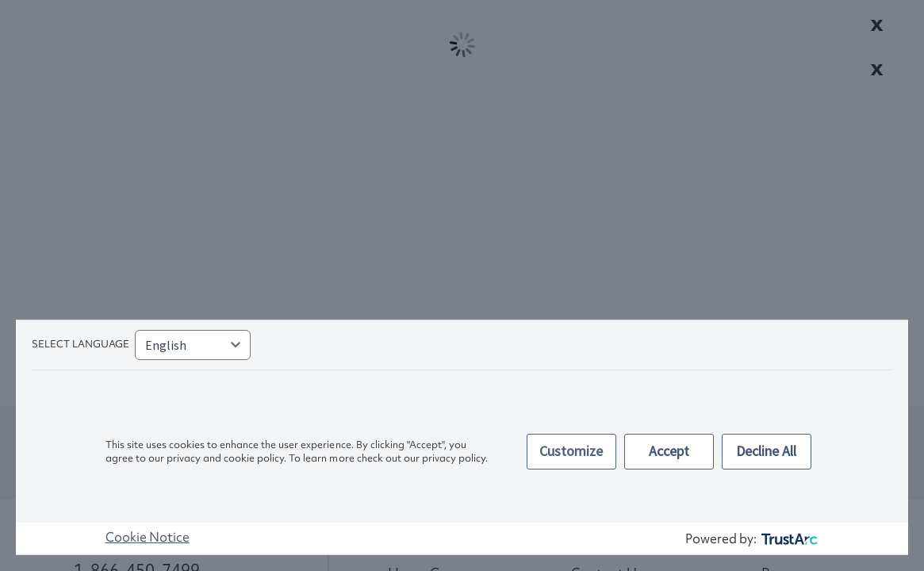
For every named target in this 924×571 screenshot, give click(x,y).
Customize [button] (571, 451)
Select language (81, 344)
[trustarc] (788, 539)
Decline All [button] (766, 451)
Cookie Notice (148, 537)
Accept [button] (669, 451)
